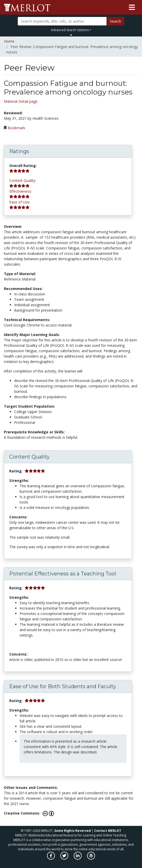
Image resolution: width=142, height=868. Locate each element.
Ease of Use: (20, 202)
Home (9, 41)
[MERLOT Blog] (91, 858)
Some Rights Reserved (73, 831)
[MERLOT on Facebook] (51, 858)
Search (116, 21)
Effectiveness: (21, 191)
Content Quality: (23, 180)
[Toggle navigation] (132, 7)
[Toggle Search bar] (71, 35)
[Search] (62, 21)
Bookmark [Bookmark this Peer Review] (16, 128)
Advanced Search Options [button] (70, 30)
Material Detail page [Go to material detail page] (21, 101)
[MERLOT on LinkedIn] (78, 858)
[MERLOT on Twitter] (65, 858)
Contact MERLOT (108, 831)
